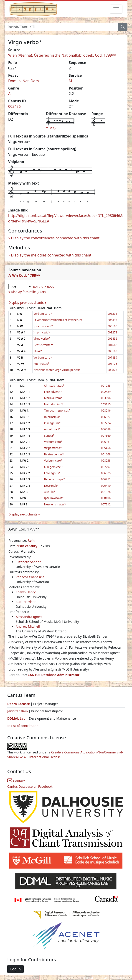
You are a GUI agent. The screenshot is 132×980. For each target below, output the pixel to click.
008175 (112, 364)
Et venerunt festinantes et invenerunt (58, 320)
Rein (31, 540)
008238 (112, 314)
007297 (106, 467)
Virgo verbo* (42, 339)
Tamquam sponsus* (57, 411)
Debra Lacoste (19, 704)
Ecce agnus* (52, 473)
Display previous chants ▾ (27, 302)
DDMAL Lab (16, 718)
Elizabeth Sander (28, 562)
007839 (112, 358)
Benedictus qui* (55, 479)
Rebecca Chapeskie (30, 577)
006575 (106, 473)
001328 (106, 492)
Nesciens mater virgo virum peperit (57, 370)
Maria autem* (53, 398)
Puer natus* (41, 364)
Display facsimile (28, 292)
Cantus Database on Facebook (30, 786)
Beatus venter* (43, 345)
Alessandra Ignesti (29, 617)
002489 (106, 392)
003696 (106, 398)
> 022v (49, 287)
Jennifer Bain (18, 711)
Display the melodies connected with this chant (51, 255)
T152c (51, 129)
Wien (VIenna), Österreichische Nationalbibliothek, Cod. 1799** (62, 55)
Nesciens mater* (55, 504)
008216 (106, 411)
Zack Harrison (26, 602)
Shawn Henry (26, 592)
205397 (112, 320)
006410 (106, 486)
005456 (14, 106)
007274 (106, 423)
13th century (27, 546)
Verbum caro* (43, 314)
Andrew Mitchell (28, 626)
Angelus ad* (52, 429)
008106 (112, 326)
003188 (112, 351)
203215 (106, 404)
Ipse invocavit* (43, 326)
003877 (112, 370)
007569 (106, 436)
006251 (106, 479)
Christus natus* (54, 386)
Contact (16, 781)
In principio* (42, 332)
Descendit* (51, 486)
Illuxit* (38, 351)
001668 (112, 345)
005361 (106, 442)
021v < (38, 287)
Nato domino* (54, 404)
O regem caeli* (54, 467)
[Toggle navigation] (116, 9)
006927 (106, 417)
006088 (106, 429)
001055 (106, 386)
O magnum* (52, 423)
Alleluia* (50, 492)
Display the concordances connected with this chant (55, 238)
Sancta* (49, 436)
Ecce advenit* (53, 392)
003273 (112, 332)
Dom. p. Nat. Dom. (24, 81)
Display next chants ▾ (24, 514)
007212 (106, 504)
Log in (15, 969)
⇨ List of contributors (23, 726)
